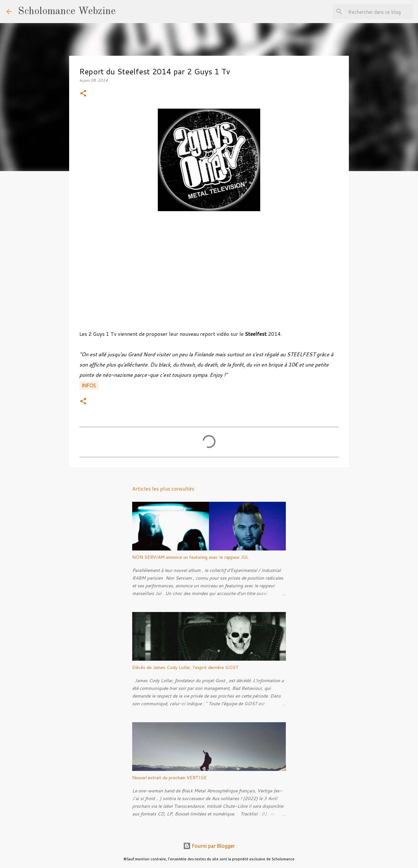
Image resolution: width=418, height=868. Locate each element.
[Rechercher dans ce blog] (379, 12)
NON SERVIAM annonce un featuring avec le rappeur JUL (190, 557)
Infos (89, 385)
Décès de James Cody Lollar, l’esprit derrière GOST (185, 667)
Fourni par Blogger (209, 846)
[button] (83, 94)
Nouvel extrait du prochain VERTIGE (169, 778)
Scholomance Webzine (67, 12)
